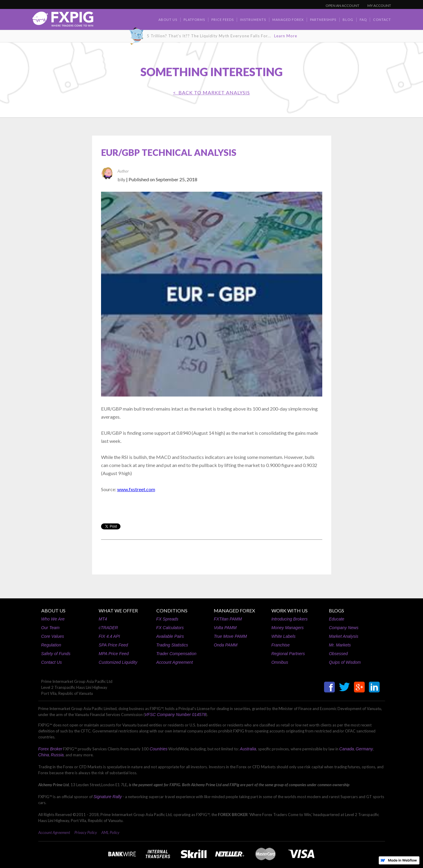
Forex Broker (50, 749)
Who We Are (53, 619)
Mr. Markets (340, 645)
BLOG (348, 20)
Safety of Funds (56, 654)
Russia (57, 755)
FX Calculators (170, 628)
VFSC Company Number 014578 (175, 715)
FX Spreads (167, 619)
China (44, 755)
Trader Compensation (176, 654)
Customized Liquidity (118, 662)
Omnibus (280, 662)
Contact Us (52, 662)
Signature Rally (108, 797)
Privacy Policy (86, 832)
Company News (344, 628)
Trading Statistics (172, 645)
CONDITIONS (172, 610)
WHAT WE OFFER (118, 610)
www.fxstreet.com (136, 489)
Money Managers (288, 628)
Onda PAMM (226, 645)
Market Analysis (343, 636)
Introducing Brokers (290, 619)
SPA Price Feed (113, 645)
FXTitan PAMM (228, 619)
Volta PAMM (225, 628)
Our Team (51, 628)
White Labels (284, 636)
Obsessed (338, 654)
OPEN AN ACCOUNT (342, 6)
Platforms (194, 20)
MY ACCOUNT (379, 6)
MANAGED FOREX (234, 610)
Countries (158, 749)
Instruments (253, 20)
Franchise (281, 645)
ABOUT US (53, 610)
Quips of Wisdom (345, 662)
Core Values (53, 636)
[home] (63, 21)
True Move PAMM (230, 636)
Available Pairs (170, 636)
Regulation (51, 645)
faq (363, 20)
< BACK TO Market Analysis (211, 92)
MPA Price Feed (114, 654)
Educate (336, 619)
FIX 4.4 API (109, 636)
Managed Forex (288, 20)
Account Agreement (175, 662)
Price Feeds (223, 20)
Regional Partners (288, 654)
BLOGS (336, 610)
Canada (347, 749)
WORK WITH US (290, 610)
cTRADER (108, 628)
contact (382, 20)
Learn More (286, 36)
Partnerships (323, 20)
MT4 (103, 619)
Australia (248, 749)
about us (168, 20)
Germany (364, 749)
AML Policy (110, 832)
